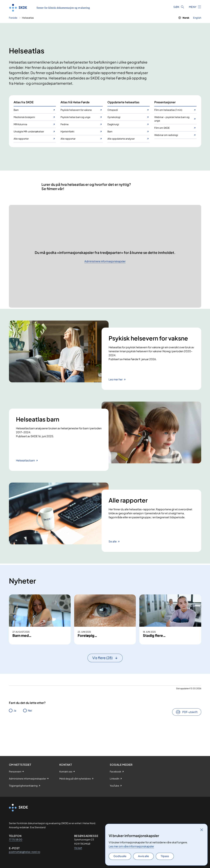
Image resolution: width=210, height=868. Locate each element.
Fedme (65, 124)
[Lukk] (202, 830)
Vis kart (78, 848)
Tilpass (165, 856)
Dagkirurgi (113, 124)
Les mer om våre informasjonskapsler (131, 846)
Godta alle (120, 856)
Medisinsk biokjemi (24, 117)
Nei (30, 736)
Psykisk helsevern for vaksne (76, 110)
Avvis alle (143, 856)
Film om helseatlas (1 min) (168, 110)
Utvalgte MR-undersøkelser (29, 131)
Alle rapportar (68, 139)
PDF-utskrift (190, 737)
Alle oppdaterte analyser (121, 139)
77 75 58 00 (16, 839)
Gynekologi (114, 117)
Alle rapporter (21, 139)
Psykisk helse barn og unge (75, 117)
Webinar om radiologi (166, 135)
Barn (16, 110)
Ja (15, 736)
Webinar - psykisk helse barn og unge (172, 119)
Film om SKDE (162, 128)
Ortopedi (113, 110)
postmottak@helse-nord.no (25, 852)
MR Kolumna (20, 124)
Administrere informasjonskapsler (105, 261)
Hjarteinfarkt (67, 131)
